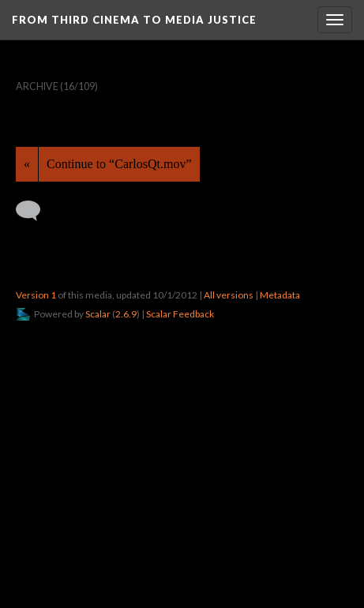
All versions (229, 295)
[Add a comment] (35, 211)
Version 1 (36, 295)
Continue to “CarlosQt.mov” (119, 164)
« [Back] (27, 164)
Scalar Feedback (180, 314)
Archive (37, 86)
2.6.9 (126, 314)
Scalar (98, 314)
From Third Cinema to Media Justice (134, 20)
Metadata (280, 295)
